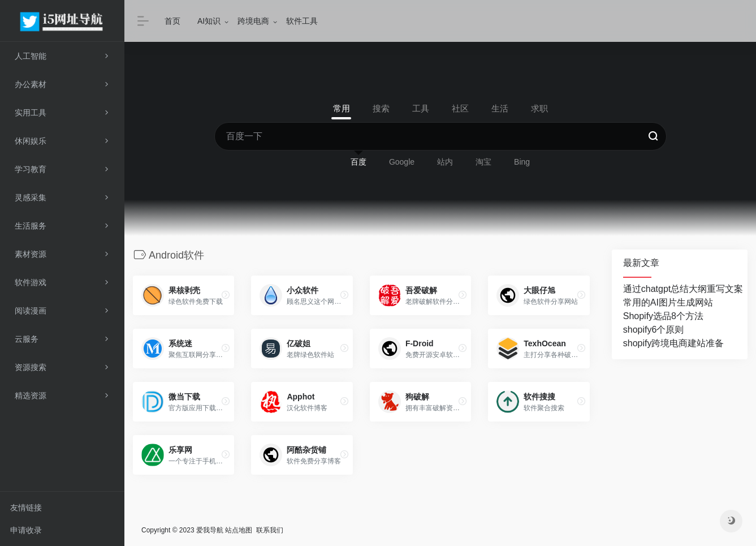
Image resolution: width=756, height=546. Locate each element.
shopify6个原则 (654, 330)
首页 (172, 21)
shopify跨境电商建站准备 (674, 343)
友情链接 (26, 508)
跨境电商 (253, 21)
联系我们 (270, 530)
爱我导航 (210, 530)
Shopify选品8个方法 (663, 316)
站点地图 (239, 530)
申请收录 (26, 530)
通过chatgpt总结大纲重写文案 (683, 289)
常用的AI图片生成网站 (668, 302)
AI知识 (209, 21)
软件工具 (302, 21)
